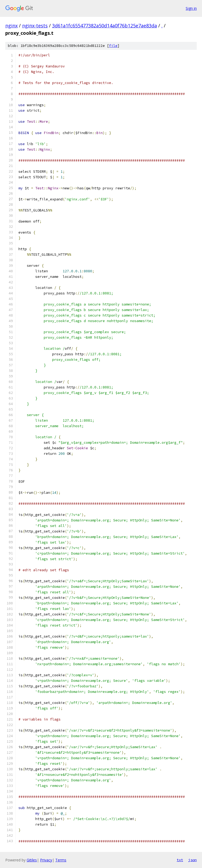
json (193, 860)
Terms (61, 860)
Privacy (46, 860)
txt (180, 860)
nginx (11, 26)
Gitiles (32, 860)
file (113, 46)
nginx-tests (35, 26)
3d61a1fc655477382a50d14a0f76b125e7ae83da (105, 26)
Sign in (191, 8)
